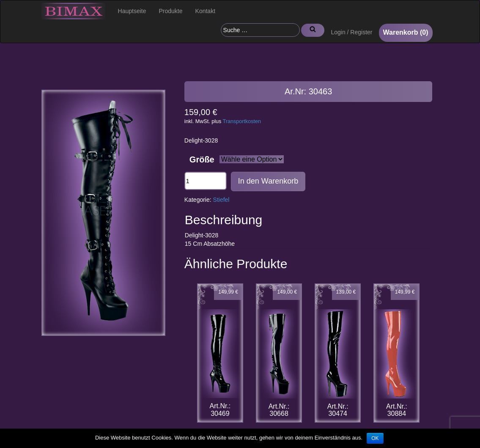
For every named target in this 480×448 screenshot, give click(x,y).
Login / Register (351, 32)
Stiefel (221, 200)
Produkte (171, 11)
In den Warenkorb (268, 181)
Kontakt (205, 11)
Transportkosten (242, 121)
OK (375, 438)
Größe (202, 159)
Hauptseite (132, 11)
